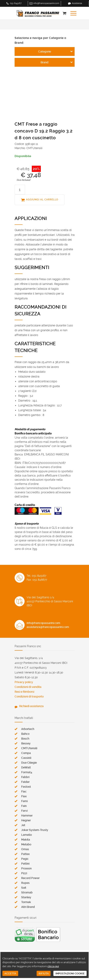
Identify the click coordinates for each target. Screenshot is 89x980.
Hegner (26, 820)
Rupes (25, 883)
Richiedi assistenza (31, 706)
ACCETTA (10, 973)
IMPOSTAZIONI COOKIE (70, 973)
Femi (24, 801)
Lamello (26, 835)
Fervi (24, 811)
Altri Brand (28, 907)
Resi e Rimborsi (24, 692)
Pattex (25, 854)
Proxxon (26, 868)
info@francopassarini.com (46, 3)
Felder (25, 782)
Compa (26, 753)
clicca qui (53, 966)
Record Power (30, 878)
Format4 (27, 772)
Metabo (26, 844)
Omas (25, 849)
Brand (44, 62)
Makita (26, 840)
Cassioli (26, 758)
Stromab (27, 892)
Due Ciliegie (29, 763)
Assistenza (77, 3)
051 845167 (16, 3)
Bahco (25, 734)
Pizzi (24, 873)
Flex (24, 796)
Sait (24, 888)
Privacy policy (24, 682)
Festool (26, 787)
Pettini (25, 864)
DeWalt (26, 767)
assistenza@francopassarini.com (48, 627)
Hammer (27, 815)
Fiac (24, 791)
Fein (24, 806)
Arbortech (28, 729)
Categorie (45, 51)
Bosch (25, 739)
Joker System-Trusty (35, 830)
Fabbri (25, 777)
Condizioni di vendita (28, 687)
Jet (23, 825)
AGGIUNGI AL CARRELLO (42, 200)
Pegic (25, 859)
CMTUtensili (29, 748)
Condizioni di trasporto (29, 696)
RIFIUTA (44, 973)
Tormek (26, 902)
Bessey (26, 743)
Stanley (26, 897)
